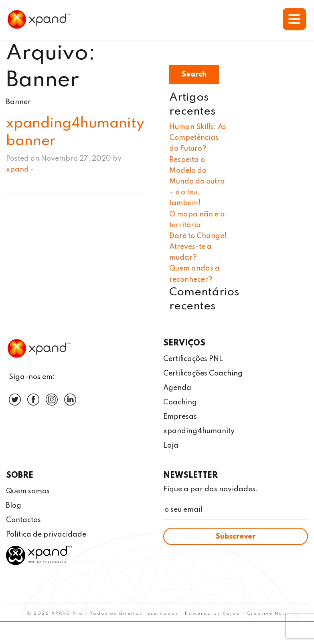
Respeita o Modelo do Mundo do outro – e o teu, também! (197, 182)
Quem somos (28, 491)
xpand (17, 170)
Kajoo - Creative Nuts (255, 614)
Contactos (23, 520)
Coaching (180, 402)
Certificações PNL (193, 359)
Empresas (180, 417)
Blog (14, 506)
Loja (171, 446)
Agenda (177, 388)
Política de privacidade (46, 535)
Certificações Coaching (203, 373)
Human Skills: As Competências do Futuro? (198, 138)
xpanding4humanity (199, 431)
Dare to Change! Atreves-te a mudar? (198, 247)
